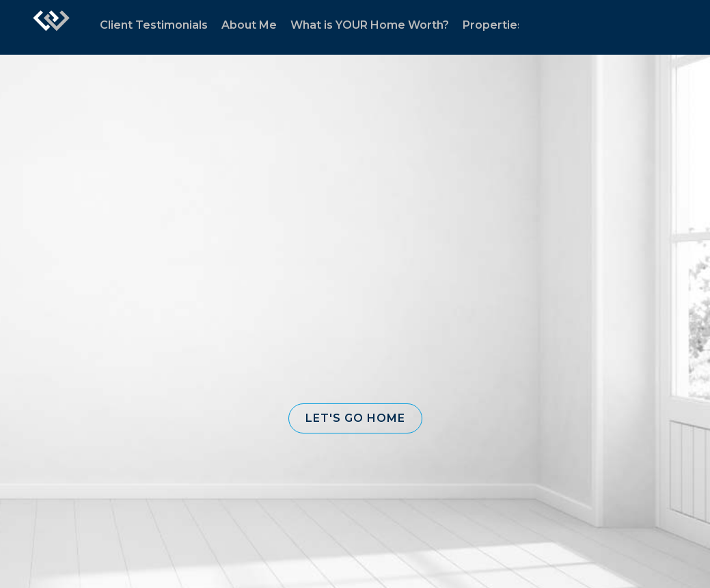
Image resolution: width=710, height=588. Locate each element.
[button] (355, 418)
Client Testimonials (154, 25)
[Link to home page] (51, 27)
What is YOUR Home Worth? (370, 25)
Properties (493, 25)
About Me (249, 25)
